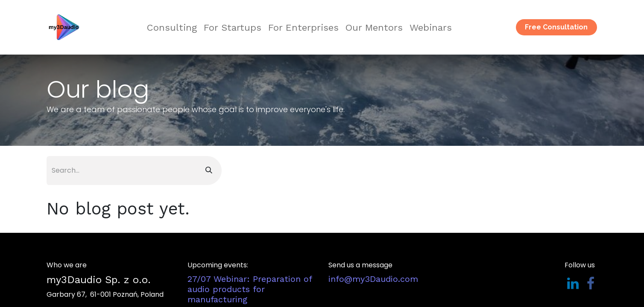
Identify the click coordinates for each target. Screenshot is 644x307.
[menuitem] (172, 28)
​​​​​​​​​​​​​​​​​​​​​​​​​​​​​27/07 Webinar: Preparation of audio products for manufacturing (250, 289)
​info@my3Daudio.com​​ (373, 279)
